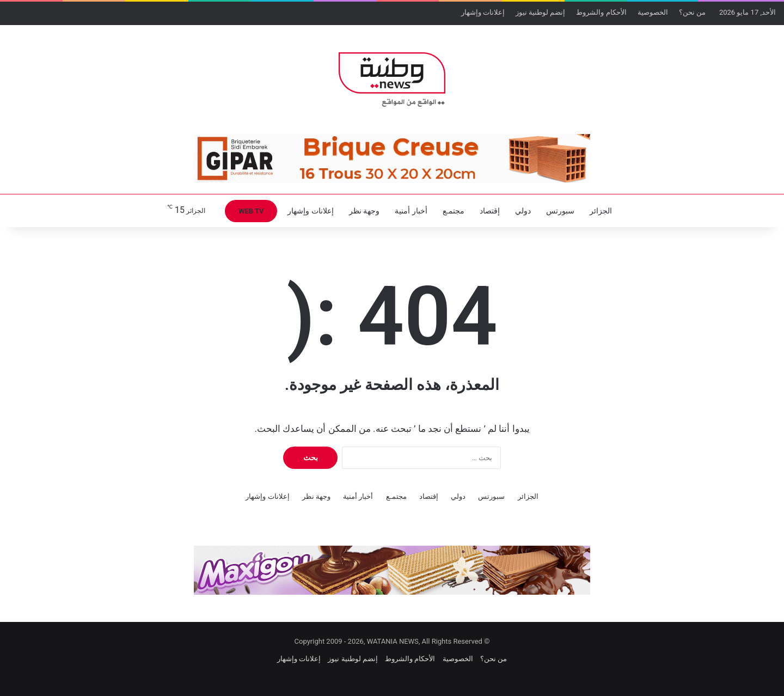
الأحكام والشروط (601, 12)
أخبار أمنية (411, 211)
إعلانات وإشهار (483, 12)
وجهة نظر (364, 211)
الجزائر (601, 211)
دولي (523, 211)
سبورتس (560, 211)
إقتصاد (490, 211)
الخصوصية (653, 12)
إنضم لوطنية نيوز (540, 12)
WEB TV (251, 211)
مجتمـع (454, 211)
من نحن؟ (692, 12)
